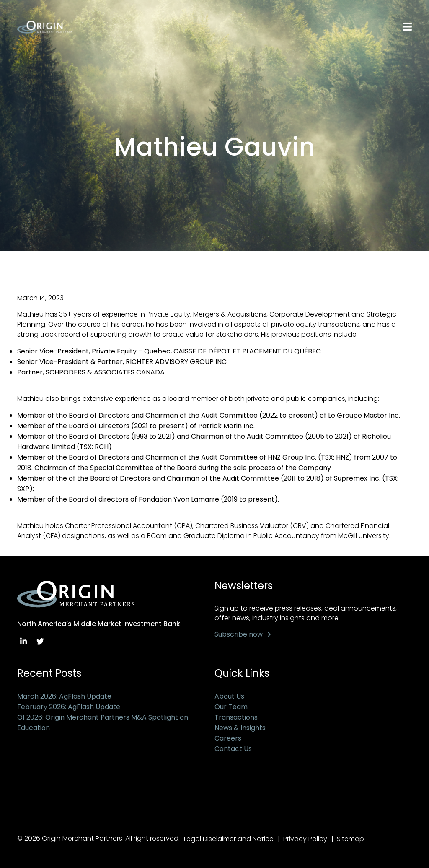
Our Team (231, 707)
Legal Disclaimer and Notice (229, 839)
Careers (228, 738)
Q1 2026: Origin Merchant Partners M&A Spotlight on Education (103, 722)
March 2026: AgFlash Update (64, 696)
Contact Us (233, 749)
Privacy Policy (305, 839)
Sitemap (350, 839)
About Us (229, 696)
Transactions (236, 717)
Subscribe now (239, 634)
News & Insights (240, 728)
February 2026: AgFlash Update (69, 707)
